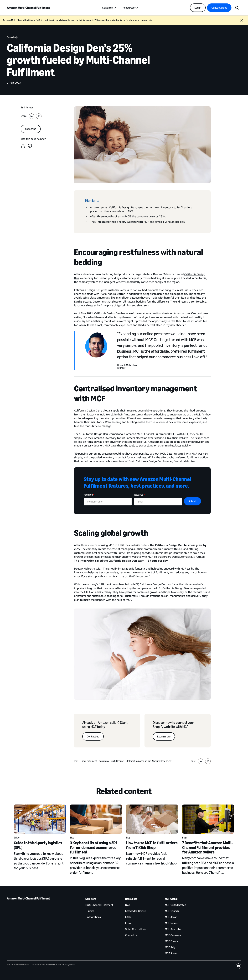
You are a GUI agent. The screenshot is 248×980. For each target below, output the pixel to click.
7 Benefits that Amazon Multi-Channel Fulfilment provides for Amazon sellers (207, 847)
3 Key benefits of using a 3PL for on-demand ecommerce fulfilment (94, 847)
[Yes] (23, 146)
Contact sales (219, 8)
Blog (72, 838)
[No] (30, 146)
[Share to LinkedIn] (32, 116)
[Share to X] (39, 116)
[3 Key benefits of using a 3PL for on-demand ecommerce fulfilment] (96, 819)
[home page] (28, 8)
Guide (17, 838)
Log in (198, 8)
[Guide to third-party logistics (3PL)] (40, 819)
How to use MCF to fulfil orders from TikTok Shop (152, 845)
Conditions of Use (54, 965)
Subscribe (31, 129)
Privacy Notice (69, 965)
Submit (192, 501)
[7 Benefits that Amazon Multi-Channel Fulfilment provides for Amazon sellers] (208, 819)
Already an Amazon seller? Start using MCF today (105, 725)
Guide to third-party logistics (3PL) (38, 845)
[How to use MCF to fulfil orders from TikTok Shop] (152, 819)
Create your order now (139, 20)
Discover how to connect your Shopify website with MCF (174, 725)
